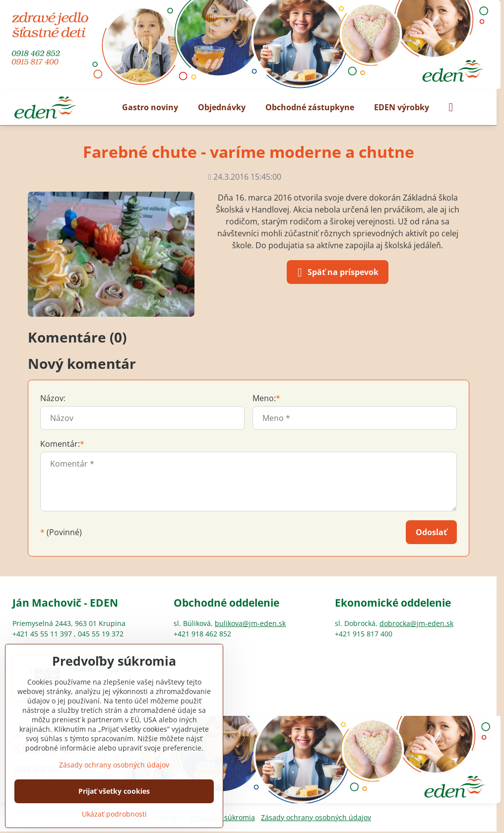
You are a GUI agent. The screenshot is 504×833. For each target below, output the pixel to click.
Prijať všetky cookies (114, 791)
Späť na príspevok (336, 273)
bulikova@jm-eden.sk (250, 623)
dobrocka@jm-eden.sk (416, 623)
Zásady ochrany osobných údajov (316, 817)
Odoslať (431, 532)
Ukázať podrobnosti (114, 814)
